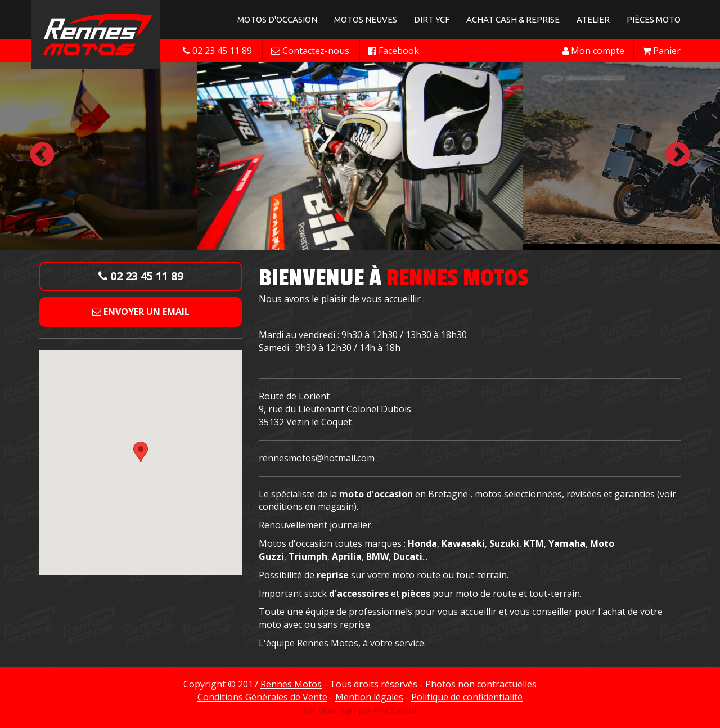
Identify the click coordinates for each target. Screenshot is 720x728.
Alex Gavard (395, 710)
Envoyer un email (141, 312)
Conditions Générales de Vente (262, 697)
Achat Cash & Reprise (513, 19)
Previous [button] (42, 155)
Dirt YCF (432, 19)
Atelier (593, 19)
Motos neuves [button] (366, 19)
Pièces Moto (654, 19)
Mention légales (369, 697)
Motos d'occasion (277, 19)
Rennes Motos (291, 684)
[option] (360, 155)
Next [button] (678, 155)
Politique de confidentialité (467, 697)
